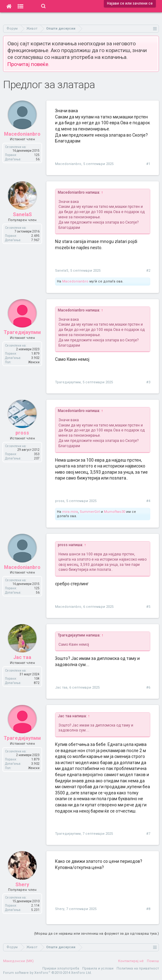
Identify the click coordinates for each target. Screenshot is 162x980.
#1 (148, 164)
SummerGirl (90, 512)
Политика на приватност (138, 968)
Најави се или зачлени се (130, 3)
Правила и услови (98, 968)
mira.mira (70, 512)
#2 (148, 271)
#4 (148, 501)
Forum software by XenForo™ (47, 973)
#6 (148, 688)
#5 (148, 607)
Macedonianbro (68, 164)
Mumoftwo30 (115, 512)
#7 (148, 834)
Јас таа (61, 688)
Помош (153, 961)
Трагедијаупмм (68, 382)
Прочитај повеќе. (28, 64)
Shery (60, 909)
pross (60, 501)
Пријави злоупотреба (61, 968)
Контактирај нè (131, 961)
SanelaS (62, 271)
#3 (148, 382)
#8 (148, 909)
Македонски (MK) (18, 961)
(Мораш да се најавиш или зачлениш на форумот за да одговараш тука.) (96, 934)
